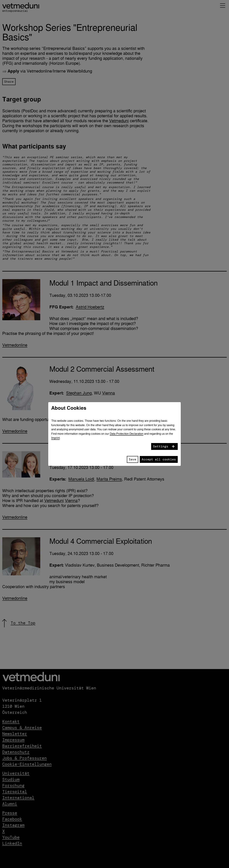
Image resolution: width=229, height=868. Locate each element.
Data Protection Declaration (127, 434)
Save (133, 459)
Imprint (55, 438)
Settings (161, 446)
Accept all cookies (159, 459)
